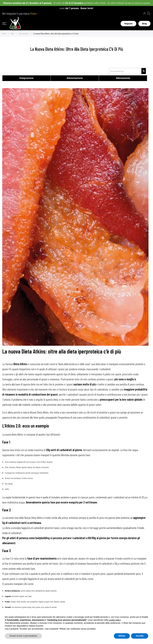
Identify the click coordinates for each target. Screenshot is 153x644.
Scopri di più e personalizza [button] (23, 636)
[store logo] (15, 24)
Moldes (33, 13)
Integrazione (26, 78)
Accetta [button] (140, 636)
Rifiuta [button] (122, 636)
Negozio (128, 24)
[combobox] (127, 71)
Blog (144, 24)
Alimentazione (24, 33)
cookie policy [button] (115, 620)
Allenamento (123, 78)
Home (5, 33)
